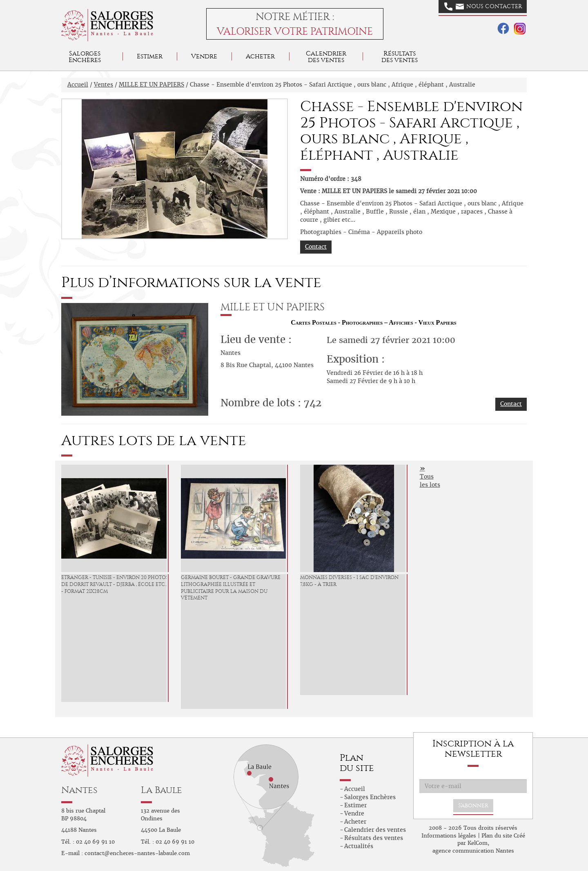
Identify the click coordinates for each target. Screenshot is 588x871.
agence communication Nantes (473, 851)
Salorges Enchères (370, 797)
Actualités (359, 846)
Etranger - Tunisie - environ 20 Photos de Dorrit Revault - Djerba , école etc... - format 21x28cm (115, 584)
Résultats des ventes (374, 838)
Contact (316, 247)
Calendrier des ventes (326, 57)
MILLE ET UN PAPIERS (151, 85)
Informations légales (449, 836)
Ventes (104, 85)
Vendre (204, 56)
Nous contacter (483, 7)
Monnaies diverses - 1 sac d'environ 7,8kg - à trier (349, 581)
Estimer (150, 56)
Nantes (79, 790)
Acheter (260, 56)
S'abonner (473, 805)
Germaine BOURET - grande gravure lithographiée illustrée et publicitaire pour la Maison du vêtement (231, 588)
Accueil (78, 85)
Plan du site (497, 836)
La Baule (161, 790)
